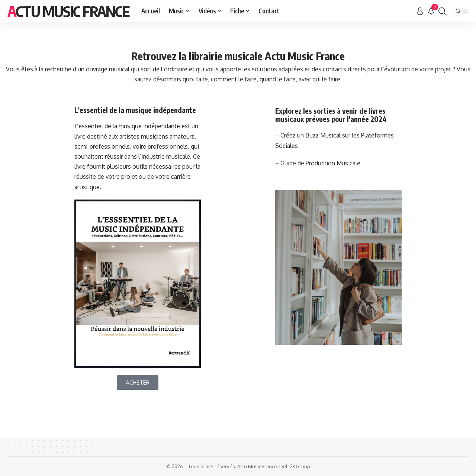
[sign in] (420, 11)
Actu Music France (68, 11)
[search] (442, 11)
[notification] (431, 11)
